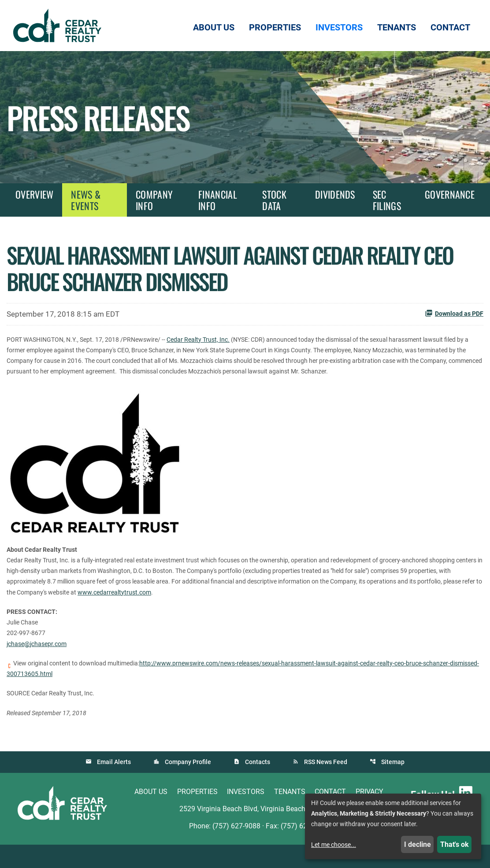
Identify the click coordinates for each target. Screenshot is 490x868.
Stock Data (274, 200)
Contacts (258, 785)
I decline (418, 844)
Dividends (335, 194)
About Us (151, 815)
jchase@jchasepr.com (41, 663)
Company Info (154, 200)
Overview (34, 194)
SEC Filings (387, 200)
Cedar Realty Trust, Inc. (223, 339)
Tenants (290, 815)
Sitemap (394, 785)
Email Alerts (113, 785)
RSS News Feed (326, 785)
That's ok (455, 844)
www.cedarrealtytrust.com (363, 609)
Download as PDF (454, 313)
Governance (450, 194)
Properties (197, 815)
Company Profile (187, 785)
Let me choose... (334, 845)
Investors (246, 815)
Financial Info (218, 200)
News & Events (86, 200)
